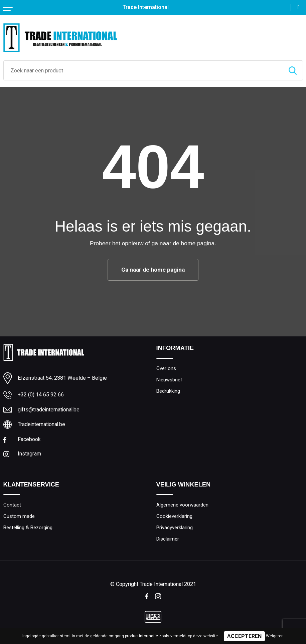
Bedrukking (169, 391)
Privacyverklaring (176, 529)
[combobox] (143, 70)
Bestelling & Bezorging (30, 529)
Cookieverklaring (175, 518)
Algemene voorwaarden (184, 506)
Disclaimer (168, 541)
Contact (12, 506)
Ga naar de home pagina (153, 270)
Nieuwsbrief (170, 380)
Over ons (167, 368)
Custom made (20, 518)
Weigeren (275, 636)
